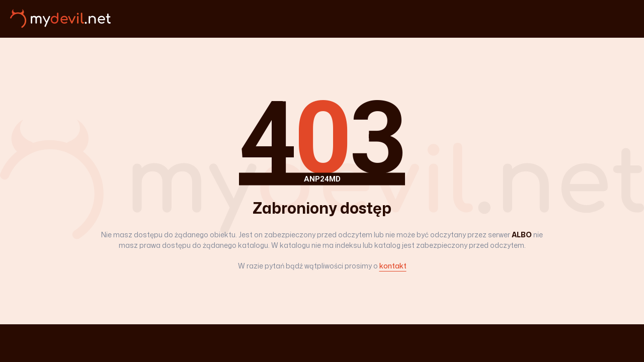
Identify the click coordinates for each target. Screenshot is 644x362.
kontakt (393, 266)
